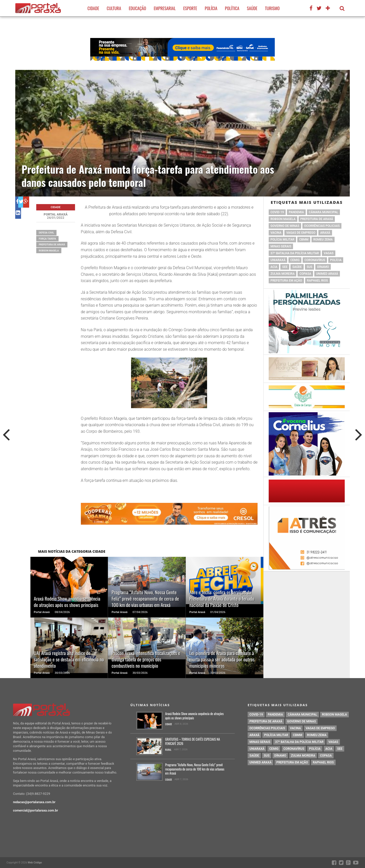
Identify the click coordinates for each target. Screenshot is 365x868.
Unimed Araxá (327, 274)
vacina (276, 233)
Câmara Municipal (323, 212)
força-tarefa (47, 239)
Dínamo (323, 267)
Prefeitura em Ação (286, 281)
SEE (285, 267)
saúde (297, 267)
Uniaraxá (278, 260)
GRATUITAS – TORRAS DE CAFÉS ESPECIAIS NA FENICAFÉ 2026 (193, 742)
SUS (310, 267)
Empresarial (165, 8)
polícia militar (282, 240)
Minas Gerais (281, 246)
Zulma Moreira (282, 274)
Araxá (325, 233)
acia (274, 267)
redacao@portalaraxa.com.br (34, 802)
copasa (305, 274)
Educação (137, 8)
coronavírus (315, 260)
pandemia (296, 212)
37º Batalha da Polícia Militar (295, 253)
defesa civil (46, 233)
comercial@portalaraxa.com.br (35, 810)
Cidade (93, 8)
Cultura (114, 8)
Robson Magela (49, 251)
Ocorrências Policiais (322, 226)
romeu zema (323, 240)
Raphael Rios (317, 281)
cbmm (304, 240)
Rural (168, 750)
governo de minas (285, 226)
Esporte (190, 8)
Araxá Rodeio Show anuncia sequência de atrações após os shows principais (195, 716)
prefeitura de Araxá (52, 244)
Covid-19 (277, 212)
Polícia (211, 8)
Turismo (272, 8)
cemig (295, 260)
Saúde (252, 8)
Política (232, 8)
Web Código (35, 863)
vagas (329, 253)
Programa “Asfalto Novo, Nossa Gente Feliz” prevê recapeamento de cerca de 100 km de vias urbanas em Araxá (195, 769)
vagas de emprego (301, 233)
